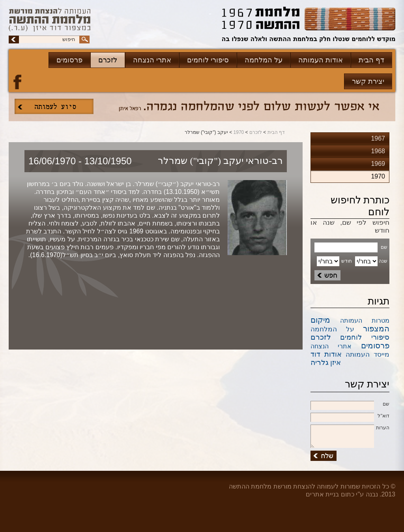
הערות (350, 428)
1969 (378, 164)
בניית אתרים (322, 494)
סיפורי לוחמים (208, 60)
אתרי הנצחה (152, 60)
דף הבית (371, 60)
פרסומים (69, 60)
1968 (378, 151)
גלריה (320, 362)
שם (350, 404)
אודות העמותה (321, 60)
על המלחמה (264, 60)
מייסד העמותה (368, 354)
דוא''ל (350, 416)
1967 (378, 138)
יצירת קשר (368, 81)
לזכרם (108, 60)
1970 (239, 132)
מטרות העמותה (365, 321)
